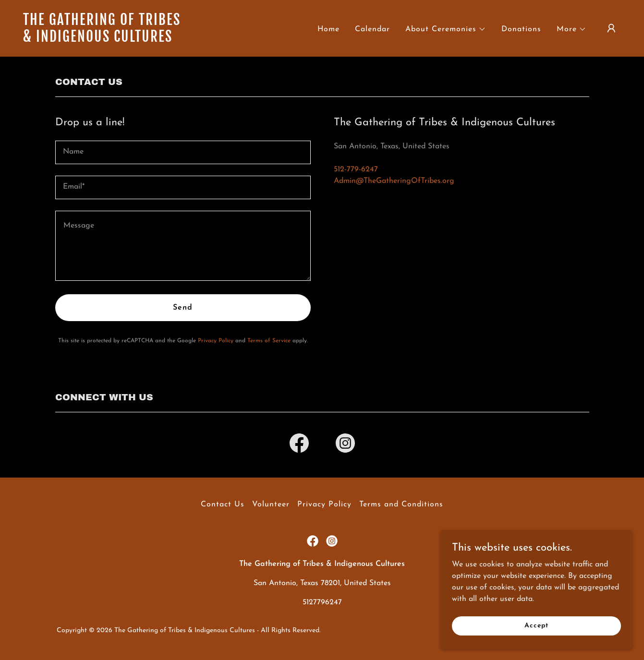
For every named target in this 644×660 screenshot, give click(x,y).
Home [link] (328, 29)
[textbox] (183, 152)
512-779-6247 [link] (356, 169)
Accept (536, 626)
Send (183, 308)
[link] (107, 40)
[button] (446, 29)
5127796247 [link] (322, 602)
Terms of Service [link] (269, 341)
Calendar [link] (372, 29)
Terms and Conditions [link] (401, 504)
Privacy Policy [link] (216, 341)
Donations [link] (521, 29)
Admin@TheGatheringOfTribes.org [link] (394, 181)
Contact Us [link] (223, 504)
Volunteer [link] (271, 504)
